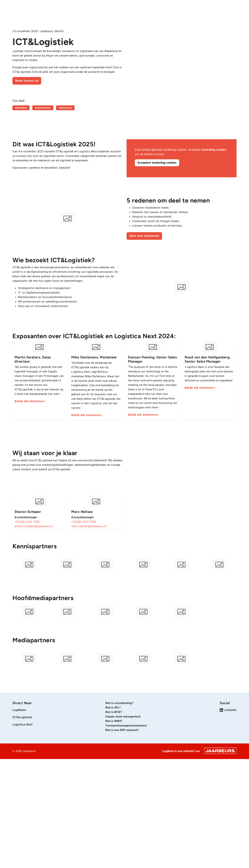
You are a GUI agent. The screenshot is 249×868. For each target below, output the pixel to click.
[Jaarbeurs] (220, 774)
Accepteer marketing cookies (157, 163)
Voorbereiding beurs (164, 15)
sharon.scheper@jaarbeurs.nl (34, 526)
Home (16, 5)
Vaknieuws (65, 108)
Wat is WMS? (114, 745)
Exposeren (152, 5)
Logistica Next (61, 5)
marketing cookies (214, 150)
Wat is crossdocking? (119, 727)
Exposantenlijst (194, 15)
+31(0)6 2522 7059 (84, 522)
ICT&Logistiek (43, 5)
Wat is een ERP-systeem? (122, 754)
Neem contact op (27, 81)
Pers (164, 5)
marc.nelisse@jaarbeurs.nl (89, 526)
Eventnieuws (43, 108)
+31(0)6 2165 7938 (27, 522)
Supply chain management (123, 740)
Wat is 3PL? (113, 731)
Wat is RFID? (114, 736)
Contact (174, 5)
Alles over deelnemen (144, 236)
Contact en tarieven (224, 15)
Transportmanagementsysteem (126, 749)
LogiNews (27, 5)
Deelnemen (133, 15)
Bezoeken (136, 5)
